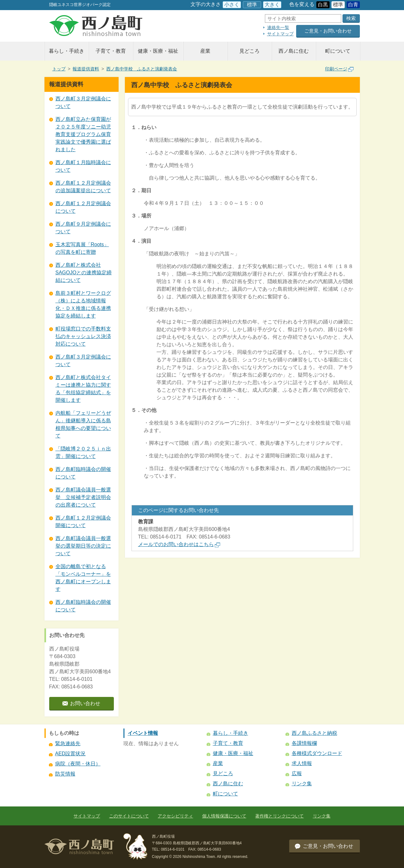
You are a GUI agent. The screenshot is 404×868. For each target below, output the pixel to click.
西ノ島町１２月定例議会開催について (83, 522)
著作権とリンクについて (279, 816)
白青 (353, 5)
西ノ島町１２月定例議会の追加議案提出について (83, 187)
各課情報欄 (304, 743)
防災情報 (65, 774)
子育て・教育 (111, 51)
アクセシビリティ (175, 816)
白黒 (323, 5)
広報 (297, 773)
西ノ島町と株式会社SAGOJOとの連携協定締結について (84, 273)
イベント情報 (143, 733)
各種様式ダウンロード (317, 753)
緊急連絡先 (68, 743)
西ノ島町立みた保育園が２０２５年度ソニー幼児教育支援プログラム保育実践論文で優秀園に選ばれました (83, 134)
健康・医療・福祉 (158, 51)
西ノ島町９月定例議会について (83, 228)
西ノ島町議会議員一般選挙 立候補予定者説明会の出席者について (83, 497)
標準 (252, 5)
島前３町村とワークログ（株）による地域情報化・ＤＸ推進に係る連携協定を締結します (83, 304)
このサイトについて (129, 816)
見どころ (249, 51)
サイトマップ (280, 34)
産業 (205, 51)
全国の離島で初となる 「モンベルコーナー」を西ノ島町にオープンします (83, 578)
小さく (232, 5)
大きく (272, 5)
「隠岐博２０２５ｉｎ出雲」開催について (83, 452)
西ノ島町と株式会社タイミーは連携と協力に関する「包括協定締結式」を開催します (83, 389)
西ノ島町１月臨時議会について (83, 166)
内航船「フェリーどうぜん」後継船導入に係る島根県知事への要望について (83, 424)
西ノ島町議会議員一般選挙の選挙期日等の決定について (83, 546)
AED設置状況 (70, 754)
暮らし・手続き (67, 51)
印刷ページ (339, 69)
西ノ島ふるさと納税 (314, 733)
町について (338, 51)
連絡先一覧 (278, 27)
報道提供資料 (86, 69)
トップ (59, 69)
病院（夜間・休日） (78, 764)
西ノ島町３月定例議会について (83, 102)
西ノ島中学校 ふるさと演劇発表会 (142, 69)
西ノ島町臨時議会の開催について (83, 473)
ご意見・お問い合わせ (328, 31)
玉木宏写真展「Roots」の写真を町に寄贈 (82, 248)
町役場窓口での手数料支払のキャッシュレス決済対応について (83, 336)
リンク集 (302, 784)
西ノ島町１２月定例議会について (83, 207)
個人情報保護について (224, 816)
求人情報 (302, 763)
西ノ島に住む (294, 51)
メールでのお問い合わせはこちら (179, 544)
